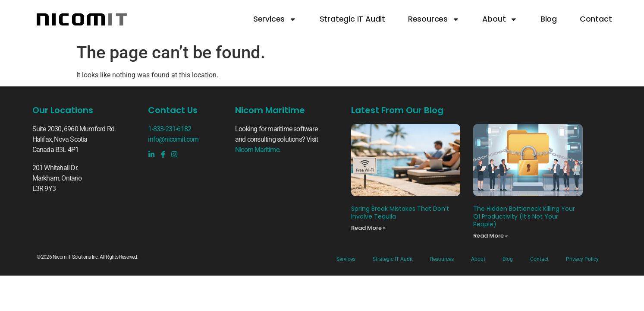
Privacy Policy (582, 259)
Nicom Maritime (257, 150)
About (500, 19)
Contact (596, 19)
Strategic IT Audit (352, 19)
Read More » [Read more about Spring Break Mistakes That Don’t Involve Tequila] (368, 228)
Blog (549, 19)
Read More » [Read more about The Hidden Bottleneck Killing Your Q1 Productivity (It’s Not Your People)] (490, 236)
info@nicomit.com (173, 139)
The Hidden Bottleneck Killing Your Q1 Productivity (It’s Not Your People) (524, 216)
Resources (434, 19)
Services (275, 19)
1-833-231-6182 (170, 129)
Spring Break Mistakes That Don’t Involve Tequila (400, 213)
